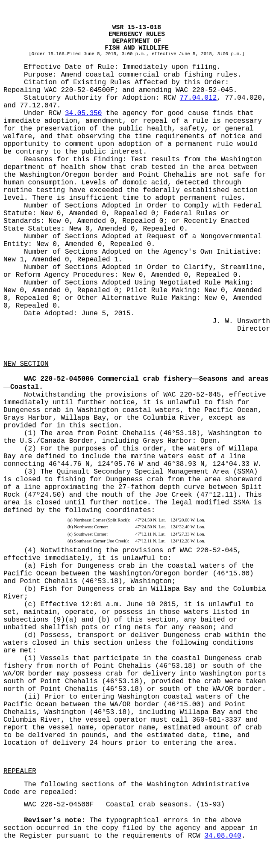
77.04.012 (198, 98)
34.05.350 (83, 113)
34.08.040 (223, 836)
